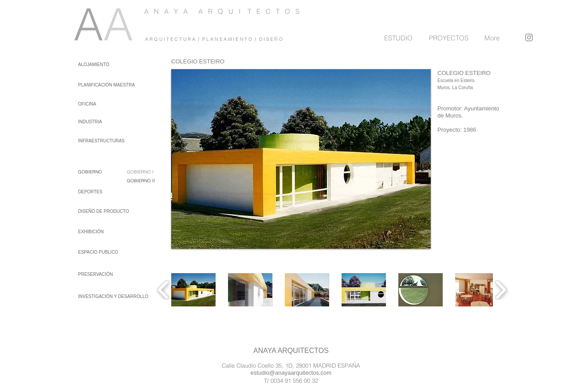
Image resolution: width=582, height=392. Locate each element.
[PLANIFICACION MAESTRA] (106, 85)
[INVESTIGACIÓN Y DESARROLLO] (113, 296)
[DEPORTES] (102, 192)
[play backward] (163, 290)
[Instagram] (529, 37)
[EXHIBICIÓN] (102, 232)
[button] (193, 290)
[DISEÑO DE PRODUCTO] (104, 211)
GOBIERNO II (141, 181)
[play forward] (501, 290)
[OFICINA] (99, 104)
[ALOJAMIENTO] (94, 65)
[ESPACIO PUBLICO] (102, 252)
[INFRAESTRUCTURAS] (101, 141)
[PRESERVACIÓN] (102, 274)
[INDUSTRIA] (99, 122)
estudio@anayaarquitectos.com (291, 373)
